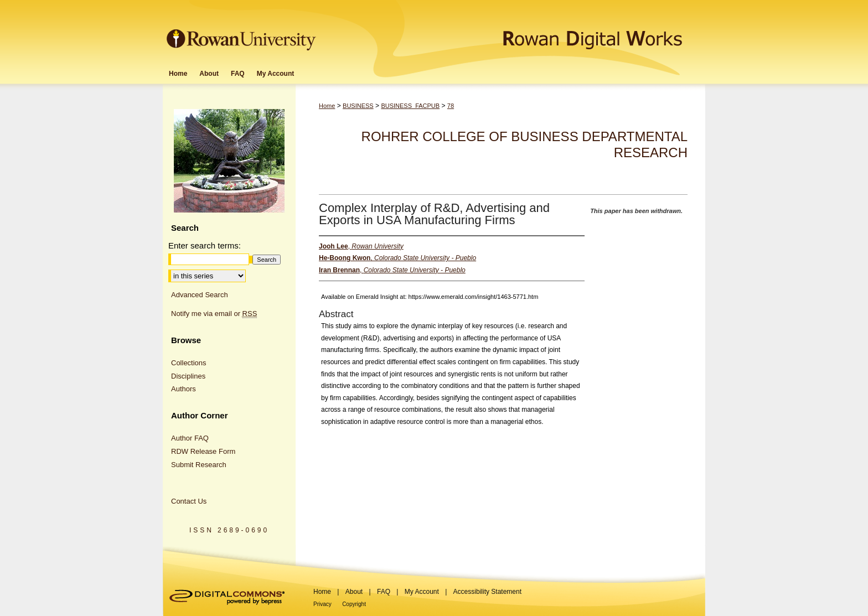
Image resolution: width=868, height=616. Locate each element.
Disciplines (188, 376)
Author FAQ (190, 438)
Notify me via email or (214, 314)
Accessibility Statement (487, 592)
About (354, 592)
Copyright (354, 604)
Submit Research (199, 465)
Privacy (322, 604)
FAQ (384, 592)
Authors (184, 389)
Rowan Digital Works (512, 31)
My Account (422, 592)
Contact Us (189, 501)
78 (451, 106)
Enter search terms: (205, 245)
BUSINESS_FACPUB (410, 106)
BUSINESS (358, 106)
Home (327, 106)
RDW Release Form (203, 451)
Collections (189, 363)
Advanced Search (200, 295)
